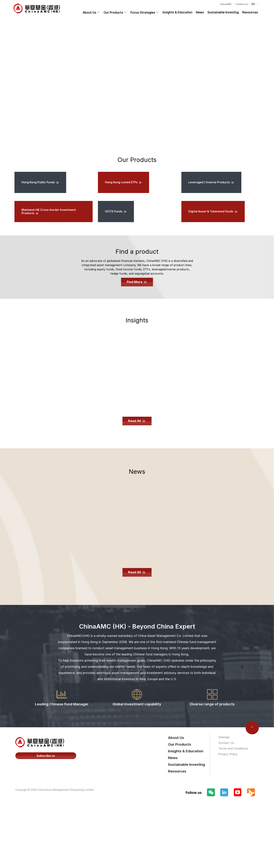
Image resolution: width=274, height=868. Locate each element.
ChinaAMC (226, 4)
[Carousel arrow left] (7, 82)
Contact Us (242, 4)
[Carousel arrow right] (267, 82)
